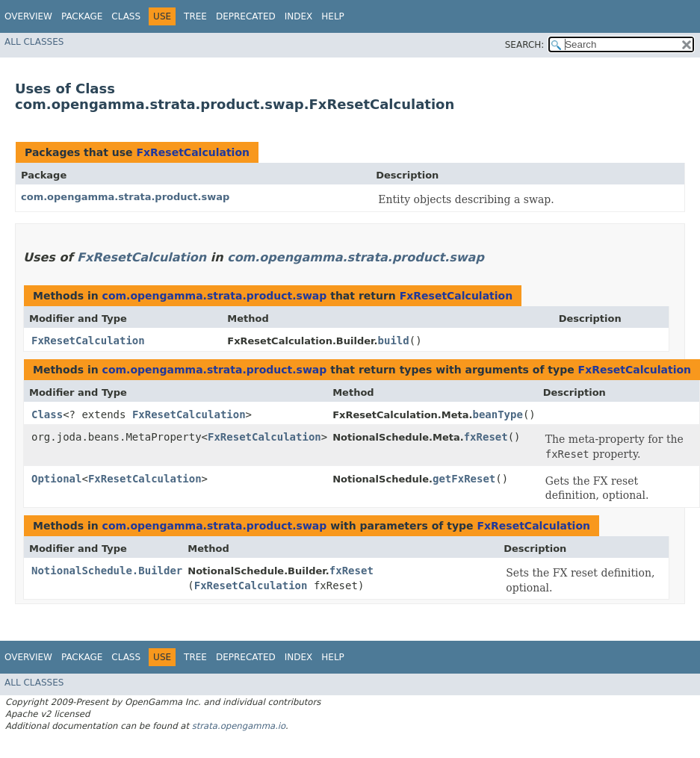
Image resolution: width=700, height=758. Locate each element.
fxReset (486, 437)
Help (333, 16)
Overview (28, 16)
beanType (497, 414)
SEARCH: (525, 45)
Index (299, 16)
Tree (195, 16)
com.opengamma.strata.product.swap (125, 197)
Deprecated (246, 16)
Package (82, 16)
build (394, 341)
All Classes (34, 42)
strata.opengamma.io (239, 726)
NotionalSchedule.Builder (107, 571)
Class (126, 16)
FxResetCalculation (193, 152)
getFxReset (464, 479)
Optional (56, 479)
